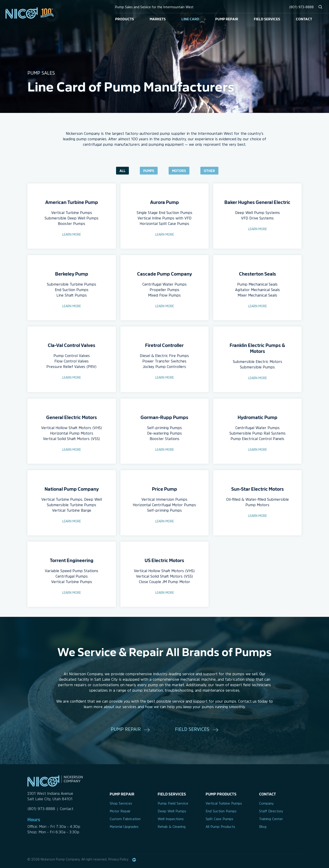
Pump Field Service (173, 804)
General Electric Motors (72, 417)
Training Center (271, 819)
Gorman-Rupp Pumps (164, 417)
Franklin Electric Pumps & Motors (257, 348)
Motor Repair (120, 812)
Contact (304, 19)
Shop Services (121, 804)
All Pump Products (220, 827)
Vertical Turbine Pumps (224, 804)
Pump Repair (227, 19)
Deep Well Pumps (172, 812)
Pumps (149, 171)
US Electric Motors (164, 560)
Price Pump (164, 489)
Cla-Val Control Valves (72, 345)
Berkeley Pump (72, 274)
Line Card (190, 19)
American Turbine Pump (72, 202)
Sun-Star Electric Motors (257, 489)
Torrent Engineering (72, 560)
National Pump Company (72, 489)
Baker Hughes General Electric (257, 202)
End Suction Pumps (221, 812)
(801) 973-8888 (301, 7)
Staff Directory (271, 812)
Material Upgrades (124, 827)
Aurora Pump (164, 202)
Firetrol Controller (164, 345)
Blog (263, 827)
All (122, 171)
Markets (158, 19)
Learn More (72, 235)
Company (266, 804)
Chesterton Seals (257, 274)
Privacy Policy (118, 860)
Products (125, 19)
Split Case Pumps (219, 819)
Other (209, 171)
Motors (179, 171)
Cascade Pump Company (164, 274)
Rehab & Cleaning (172, 827)
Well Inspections (171, 819)
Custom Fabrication (125, 819)
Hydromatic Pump (257, 417)
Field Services (267, 19)
